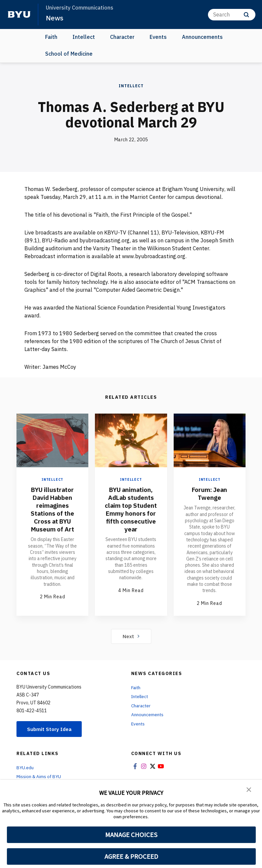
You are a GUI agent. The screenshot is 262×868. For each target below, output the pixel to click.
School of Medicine (69, 53)
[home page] (19, 14)
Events (158, 37)
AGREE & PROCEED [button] (131, 856)
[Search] (232, 14)
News (55, 18)
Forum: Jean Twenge (210, 493)
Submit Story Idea (51, 729)
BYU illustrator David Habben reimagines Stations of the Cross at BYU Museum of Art (52, 509)
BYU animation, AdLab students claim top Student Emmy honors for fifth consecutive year (131, 513)
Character (122, 37)
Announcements (202, 37)
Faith (51, 37)
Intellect (84, 37)
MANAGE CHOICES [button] (131, 835)
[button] (249, 789)
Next (131, 636)
